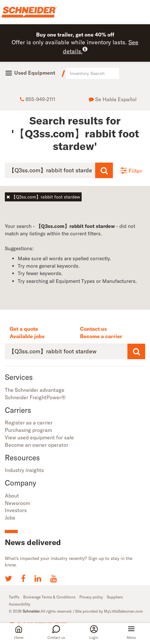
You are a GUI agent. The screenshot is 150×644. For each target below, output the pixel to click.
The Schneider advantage (35, 390)
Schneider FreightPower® (35, 397)
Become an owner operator (37, 445)
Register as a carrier (29, 423)
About (12, 496)
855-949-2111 (38, 99)
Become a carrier (101, 336)
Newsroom (17, 503)
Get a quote (24, 329)
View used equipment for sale (39, 437)
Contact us (93, 329)
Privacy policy (91, 597)
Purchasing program (28, 430)
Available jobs (27, 336)
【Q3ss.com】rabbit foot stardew (43, 197)
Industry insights (24, 470)
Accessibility (20, 604)
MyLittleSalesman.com (123, 611)
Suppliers (115, 597)
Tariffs (14, 597)
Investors (16, 510)
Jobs (10, 518)
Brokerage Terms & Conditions (49, 597)
